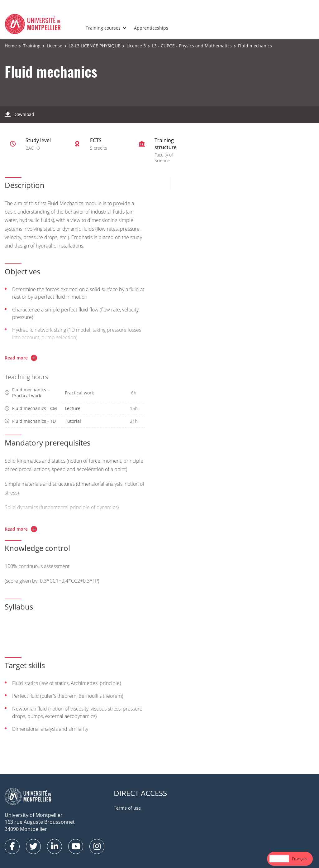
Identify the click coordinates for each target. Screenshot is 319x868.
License (55, 46)
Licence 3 (136, 46)
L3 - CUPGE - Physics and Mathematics (192, 46)
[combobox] (279, 859)
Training (32, 46)
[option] (300, 859)
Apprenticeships (151, 28)
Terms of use (127, 808)
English (279, 859)
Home (11, 46)
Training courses (103, 28)
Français (300, 859)
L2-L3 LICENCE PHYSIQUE (94, 46)
